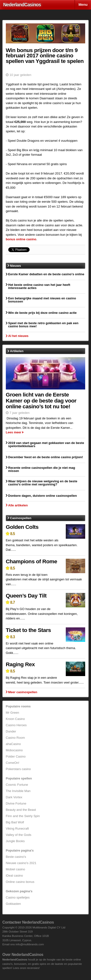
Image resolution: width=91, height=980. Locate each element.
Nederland (22, 5)
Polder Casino (16, 756)
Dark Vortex (14, 797)
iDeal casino (14, 876)
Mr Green (12, 713)
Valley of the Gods (19, 835)
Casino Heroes (16, 725)
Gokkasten (13, 904)
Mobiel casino (16, 869)
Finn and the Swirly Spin (23, 816)
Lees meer (14, 432)
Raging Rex (20, 664)
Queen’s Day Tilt (26, 596)
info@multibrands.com (30, 944)
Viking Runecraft (17, 829)
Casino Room (15, 738)
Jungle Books (15, 841)
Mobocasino (14, 750)
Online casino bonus (20, 882)
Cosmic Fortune (17, 785)
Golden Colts (22, 527)
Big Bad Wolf (15, 822)
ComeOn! (13, 763)
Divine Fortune (16, 803)
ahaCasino (13, 744)
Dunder (11, 731)
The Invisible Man (18, 791)
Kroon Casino (15, 719)
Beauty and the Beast (21, 810)
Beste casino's (16, 857)
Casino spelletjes (18, 897)
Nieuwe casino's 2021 (21, 863)
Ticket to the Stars (28, 630)
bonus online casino (21, 239)
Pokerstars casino (18, 769)
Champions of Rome (32, 561)
